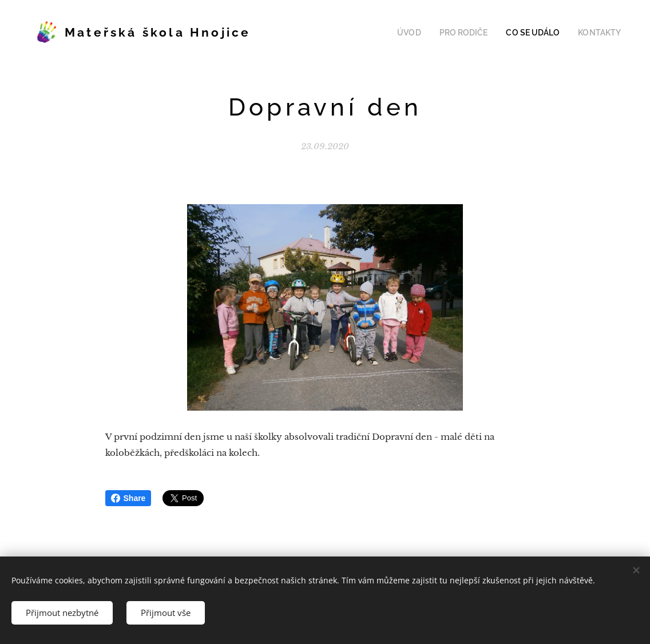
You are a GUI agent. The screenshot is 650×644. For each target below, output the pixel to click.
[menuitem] (424, 33)
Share (128, 498)
